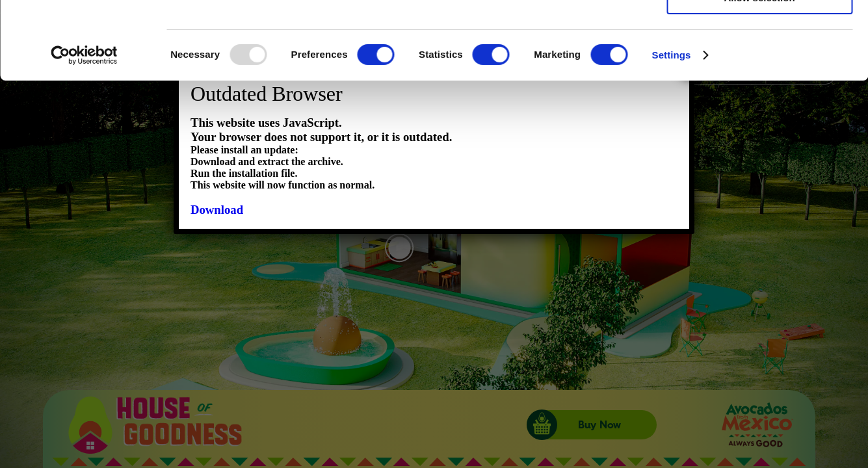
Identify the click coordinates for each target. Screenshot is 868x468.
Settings (672, 132)
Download (217, 210)
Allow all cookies (760, 32)
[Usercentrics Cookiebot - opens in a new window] (84, 133)
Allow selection (759, 71)
